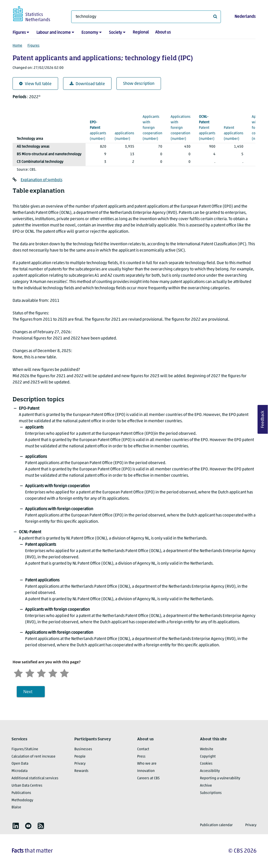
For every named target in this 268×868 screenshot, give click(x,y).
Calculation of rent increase (33, 757)
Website (207, 749)
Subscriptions (211, 793)
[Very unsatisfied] (18, 673)
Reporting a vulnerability (220, 778)
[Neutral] (41, 673)
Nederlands (245, 17)
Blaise (16, 807)
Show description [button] (139, 84)
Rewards (81, 771)
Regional (141, 32)
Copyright (208, 757)
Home (17, 46)
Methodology (22, 800)
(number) (98, 130)
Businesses (83, 749)
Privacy (80, 764)
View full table (35, 84)
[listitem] (16, 826)
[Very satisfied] (64, 673)
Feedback (263, 419)
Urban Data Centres (27, 786)
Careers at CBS (148, 778)
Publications (21, 793)
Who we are (147, 764)
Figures (19, 33)
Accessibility (210, 771)
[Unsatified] (30, 673)
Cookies (206, 764)
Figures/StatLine (25, 749)
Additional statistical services (35, 778)
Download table (87, 84)
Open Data (20, 764)
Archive (206, 786)
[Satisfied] (53, 673)
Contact (143, 749)
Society (115, 33)
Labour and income (54, 33)
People (80, 757)
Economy (90, 33)
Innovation (146, 771)
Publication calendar (216, 825)
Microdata (19, 771)
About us (163, 32)
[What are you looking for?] (146, 17)
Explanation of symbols (41, 180)
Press (141, 757)
